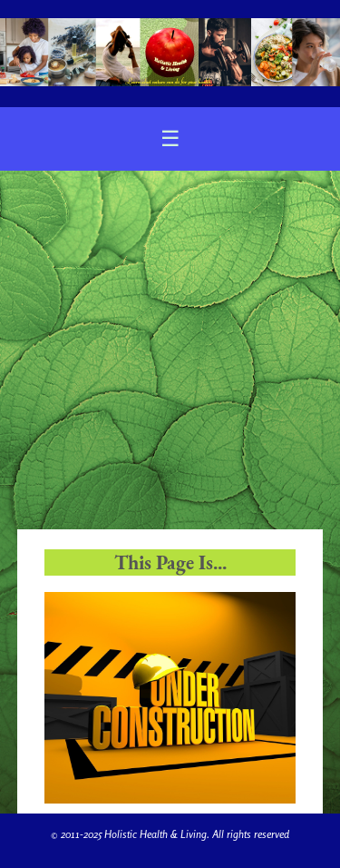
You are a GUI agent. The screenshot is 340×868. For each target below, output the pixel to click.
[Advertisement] (170, 350)
